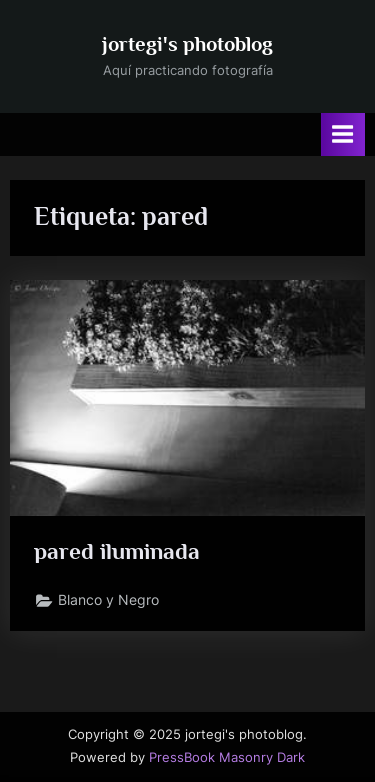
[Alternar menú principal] (343, 134)
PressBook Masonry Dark (227, 757)
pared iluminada (117, 551)
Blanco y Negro (108, 600)
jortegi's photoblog (187, 44)
